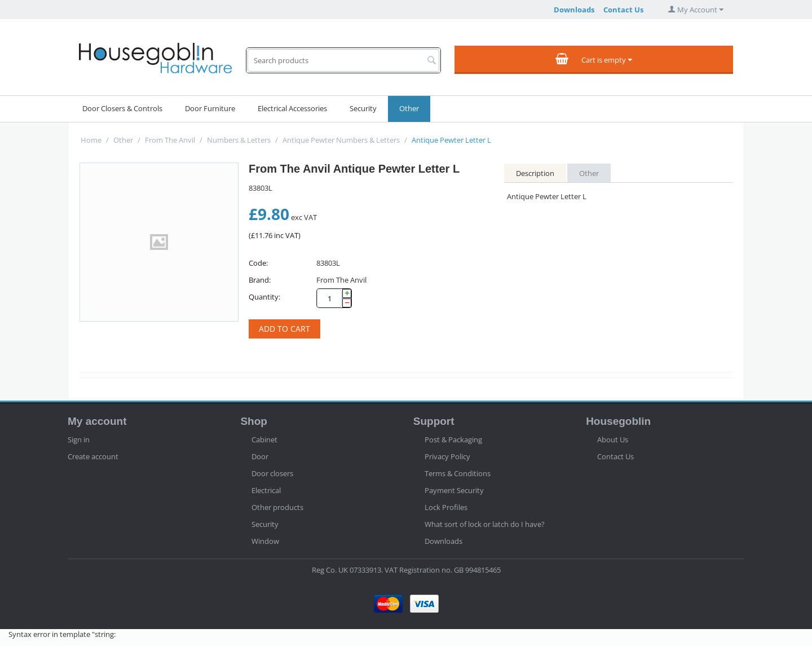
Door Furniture (210, 108)
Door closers (272, 473)
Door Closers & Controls (122, 108)
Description (535, 173)
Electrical (266, 490)
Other (409, 108)
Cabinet (264, 440)
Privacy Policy (447, 456)
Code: (258, 263)
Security (363, 108)
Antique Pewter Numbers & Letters (341, 140)
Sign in (79, 440)
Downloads (574, 10)
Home (91, 140)
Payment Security (454, 490)
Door (260, 456)
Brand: (260, 280)
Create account (93, 456)
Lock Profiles (446, 507)
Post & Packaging (453, 440)
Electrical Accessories (292, 108)
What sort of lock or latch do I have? (485, 524)
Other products (277, 507)
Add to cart (284, 329)
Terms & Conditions (458, 473)
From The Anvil (170, 140)
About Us (613, 440)
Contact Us (623, 10)
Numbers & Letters (239, 140)
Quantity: (264, 297)
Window (265, 541)
